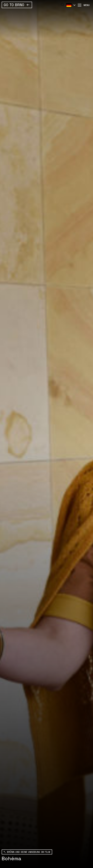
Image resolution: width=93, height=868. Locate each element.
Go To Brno (14, 5)
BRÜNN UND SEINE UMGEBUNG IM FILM (29, 852)
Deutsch (70, 5)
